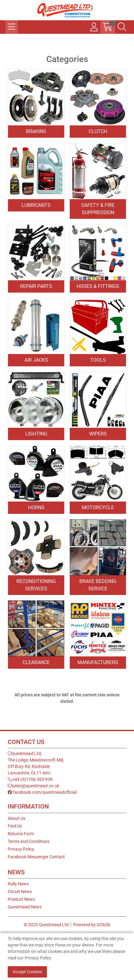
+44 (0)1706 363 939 (30, 779)
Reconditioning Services (36, 585)
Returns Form (21, 834)
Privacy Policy (21, 849)
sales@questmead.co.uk (33, 786)
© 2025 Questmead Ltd (46, 925)
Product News (21, 899)
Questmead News (25, 907)
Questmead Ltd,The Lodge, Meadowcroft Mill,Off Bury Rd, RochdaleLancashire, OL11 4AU (36, 763)
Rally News (18, 884)
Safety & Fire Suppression (98, 209)
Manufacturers (98, 662)
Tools (98, 360)
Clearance (36, 662)
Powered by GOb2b (92, 925)
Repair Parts (36, 286)
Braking (36, 131)
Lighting (36, 434)
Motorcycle (98, 508)
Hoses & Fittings (98, 286)
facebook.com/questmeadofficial (42, 792)
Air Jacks (36, 360)
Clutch (98, 131)
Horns (36, 508)
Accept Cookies (27, 972)
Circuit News (20, 891)
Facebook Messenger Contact (36, 857)
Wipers (98, 434)
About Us (17, 818)
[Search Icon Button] (122, 27)
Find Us (15, 826)
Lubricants (36, 205)
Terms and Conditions (29, 841)
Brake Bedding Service (98, 585)
